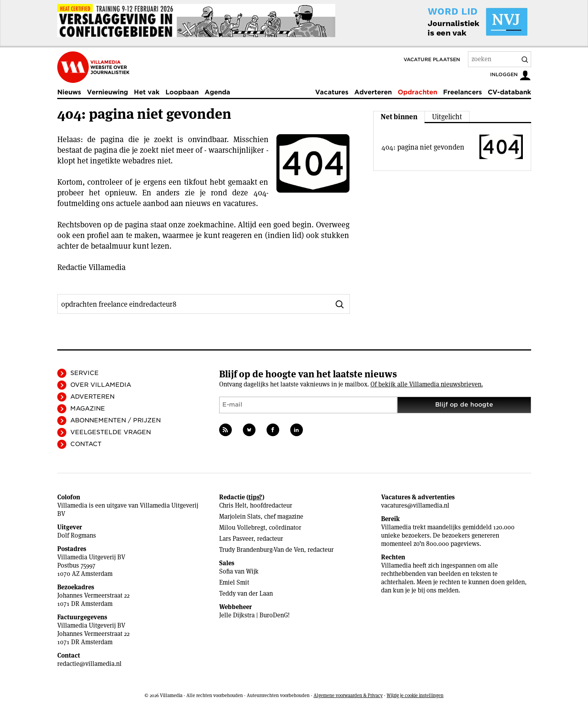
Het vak (147, 92)
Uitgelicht (447, 117)
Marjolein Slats (240, 516)
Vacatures (332, 92)
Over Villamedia (101, 385)
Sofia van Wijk (239, 571)
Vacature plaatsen (432, 59)
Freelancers (462, 92)
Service (85, 373)
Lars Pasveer (236, 539)
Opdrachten (417, 92)
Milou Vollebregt (242, 528)
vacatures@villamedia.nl (415, 505)
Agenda (217, 92)
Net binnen (399, 117)
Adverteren (373, 92)
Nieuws (69, 92)
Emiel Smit (234, 582)
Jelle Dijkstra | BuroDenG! (255, 615)
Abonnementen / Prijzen (116, 420)
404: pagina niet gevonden (423, 147)
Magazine (88, 409)
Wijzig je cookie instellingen (415, 695)
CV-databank (509, 92)
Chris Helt (233, 505)
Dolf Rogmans (77, 535)
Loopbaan (182, 92)
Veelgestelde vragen (111, 432)
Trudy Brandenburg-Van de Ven (262, 550)
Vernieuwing (107, 92)
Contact (86, 444)
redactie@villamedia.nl (89, 664)
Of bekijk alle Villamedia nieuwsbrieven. (427, 384)
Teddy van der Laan (246, 593)
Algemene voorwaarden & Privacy (348, 695)
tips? (255, 497)
